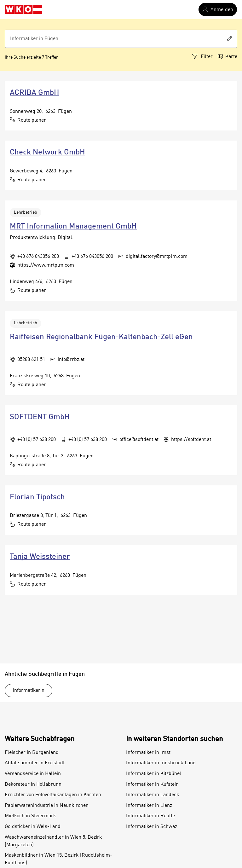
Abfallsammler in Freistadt (35, 763)
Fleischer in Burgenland (32, 753)
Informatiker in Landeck (153, 795)
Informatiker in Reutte (150, 816)
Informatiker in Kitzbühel (154, 774)
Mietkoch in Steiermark (30, 816)
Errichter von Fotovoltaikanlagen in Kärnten (53, 795)
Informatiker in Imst (148, 753)
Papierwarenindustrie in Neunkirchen (47, 806)
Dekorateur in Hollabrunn (33, 784)
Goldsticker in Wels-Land (33, 827)
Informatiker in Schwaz (152, 827)
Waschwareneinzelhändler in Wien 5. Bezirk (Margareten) (53, 841)
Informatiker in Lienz (149, 806)
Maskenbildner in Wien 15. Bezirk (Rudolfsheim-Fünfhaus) (58, 859)
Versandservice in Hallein (33, 774)
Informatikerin (29, 691)
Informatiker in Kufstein (152, 784)
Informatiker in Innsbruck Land (161, 763)
